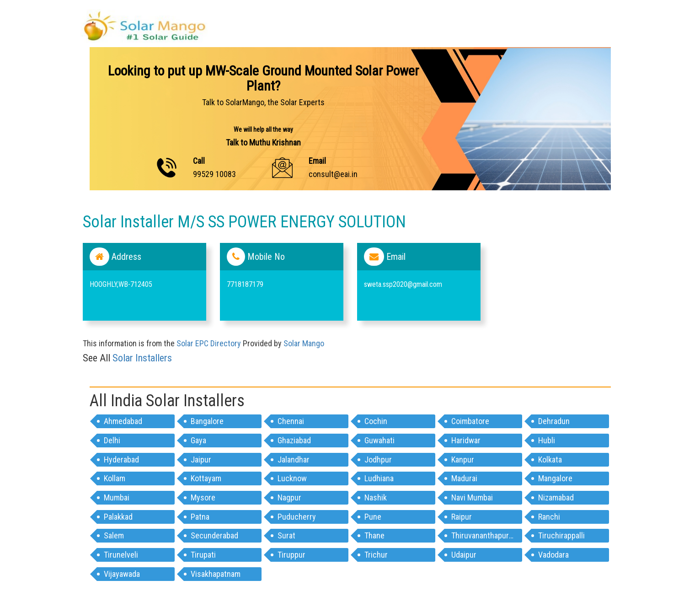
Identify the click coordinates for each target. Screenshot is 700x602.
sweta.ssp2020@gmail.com (403, 284)
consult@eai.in (333, 174)
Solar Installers (142, 358)
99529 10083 (214, 174)
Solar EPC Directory (209, 343)
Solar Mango (304, 343)
